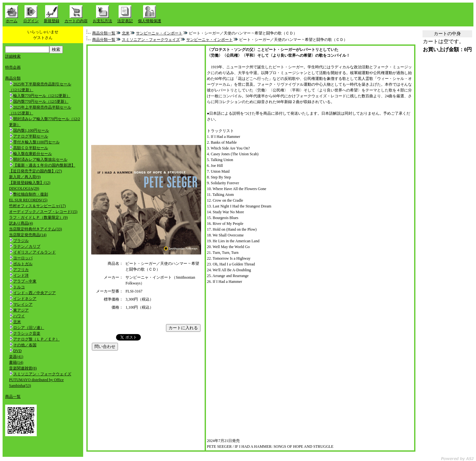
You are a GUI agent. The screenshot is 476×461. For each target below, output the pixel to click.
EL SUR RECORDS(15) (28, 200)
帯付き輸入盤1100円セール (36, 142)
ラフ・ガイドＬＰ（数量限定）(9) (38, 217)
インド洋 (21, 275)
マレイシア (23, 304)
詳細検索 (13, 56)
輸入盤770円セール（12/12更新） (42, 96)
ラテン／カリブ (27, 246)
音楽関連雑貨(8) (23, 368)
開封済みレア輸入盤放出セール (40, 159)
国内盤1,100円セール (31, 130)
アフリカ (21, 270)
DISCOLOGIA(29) (24, 188)
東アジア (21, 310)
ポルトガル (23, 264)
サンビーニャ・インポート (159, 33)
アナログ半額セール (31, 136)
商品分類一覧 (104, 33)
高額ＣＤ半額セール (31, 148)
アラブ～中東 (25, 281)
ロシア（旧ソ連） (29, 328)
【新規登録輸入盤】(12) (30, 183)
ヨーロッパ (23, 258)
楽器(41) (16, 357)
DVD (17, 351)
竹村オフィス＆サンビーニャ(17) (37, 206)
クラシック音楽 (27, 333)
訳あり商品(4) (21, 223)
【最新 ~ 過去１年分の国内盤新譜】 (44, 165)
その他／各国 (25, 345)
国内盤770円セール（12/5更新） (41, 101)
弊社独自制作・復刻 (31, 194)
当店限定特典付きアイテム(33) (35, 229)
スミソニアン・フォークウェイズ (42, 374)
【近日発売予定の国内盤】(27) (35, 171)
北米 (17, 322)
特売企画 (13, 67)
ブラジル (21, 241)
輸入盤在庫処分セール (33, 154)
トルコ (19, 287)
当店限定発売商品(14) (28, 235)
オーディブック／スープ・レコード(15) (43, 212)
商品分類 (13, 78)
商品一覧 (13, 397)
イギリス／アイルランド (34, 252)
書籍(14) (16, 362)
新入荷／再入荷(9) (25, 177)
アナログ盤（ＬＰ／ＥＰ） (36, 339)
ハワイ (19, 316)
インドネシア (25, 299)
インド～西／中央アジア (34, 293)
